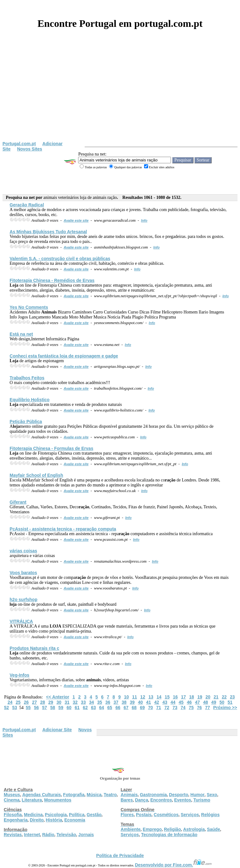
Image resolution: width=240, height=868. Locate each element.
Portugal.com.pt (19, 144)
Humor (197, 795)
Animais (129, 795)
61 (77, 708)
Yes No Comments (29, 307)
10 (127, 697)
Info (144, 220)
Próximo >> (225, 708)
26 (26, 702)
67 (126, 708)
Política (77, 815)
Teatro (110, 795)
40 (140, 702)
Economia (75, 820)
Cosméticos (166, 815)
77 (207, 708)
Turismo (202, 800)
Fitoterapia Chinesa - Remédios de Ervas (52, 280)
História (54, 820)
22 (224, 697)
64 (102, 708)
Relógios (210, 815)
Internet (32, 835)
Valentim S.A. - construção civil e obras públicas (60, 259)
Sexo (212, 795)
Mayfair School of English (36, 475)
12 (143, 697)
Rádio (48, 835)
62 (85, 708)
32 (75, 702)
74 (183, 708)
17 (183, 697)
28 (42, 702)
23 (232, 697)
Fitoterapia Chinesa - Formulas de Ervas (52, 448)
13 (151, 697)
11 (135, 697)
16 (175, 697)
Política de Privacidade (120, 856)
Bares (127, 800)
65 (110, 708)
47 (197, 702)
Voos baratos (23, 573)
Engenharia (16, 820)
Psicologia (56, 815)
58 (53, 708)
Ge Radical (27, 205)
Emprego (152, 829)
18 (192, 697)
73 (175, 708)
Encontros (161, 800)
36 (108, 702)
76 (199, 708)
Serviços (190, 815)
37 (116, 702)
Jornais (86, 835)
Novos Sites (30, 149)
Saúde (213, 829)
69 (142, 708)
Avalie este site (76, 220)
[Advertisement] (120, 94)
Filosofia (13, 815)
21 (216, 697)
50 (222, 702)
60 (69, 708)
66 (118, 708)
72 (167, 708)
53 (15, 708)
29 (51, 702)
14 (159, 697)
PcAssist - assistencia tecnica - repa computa (63, 529)
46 (189, 702)
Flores (127, 815)
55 (28, 708)
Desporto (179, 795)
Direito (37, 820)
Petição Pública (26, 422)
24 (10, 702)
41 (148, 702)
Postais (144, 815)
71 (159, 708)
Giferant (18, 502)
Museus (12, 795)
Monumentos (58, 800)
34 (92, 702)
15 (167, 697)
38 (124, 702)
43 (165, 702)
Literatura (32, 800)
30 (59, 702)
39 (132, 702)
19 (200, 697)
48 (206, 702)
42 (157, 702)
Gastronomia (153, 795)
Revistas (13, 835)
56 (37, 708)
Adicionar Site (57, 730)
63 (93, 708)
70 (151, 708)
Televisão (66, 835)
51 (230, 702)
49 (214, 702)
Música (94, 795)
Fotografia (74, 795)
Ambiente (131, 829)
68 (134, 708)
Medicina (33, 815)
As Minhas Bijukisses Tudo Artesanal (48, 232)
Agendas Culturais (42, 795)
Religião (172, 829)
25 (18, 702)
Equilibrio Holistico (30, 400)
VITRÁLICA (21, 621)
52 (7, 708)
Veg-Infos (20, 675)
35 (100, 702)
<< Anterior (57, 697)
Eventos (182, 800)
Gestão (94, 815)
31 (67, 702)
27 (34, 702)
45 (181, 702)
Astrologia (194, 829)
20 (208, 697)
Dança (142, 800)
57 (45, 708)
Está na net (21, 334)
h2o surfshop (24, 599)
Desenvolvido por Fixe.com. (173, 865)
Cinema (12, 800)
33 (83, 702)
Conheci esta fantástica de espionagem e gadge (64, 356)
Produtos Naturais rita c (35, 648)
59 (61, 708)
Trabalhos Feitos (27, 378)
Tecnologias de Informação (169, 835)
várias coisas (23, 551)
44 (173, 702)
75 (191, 708)
